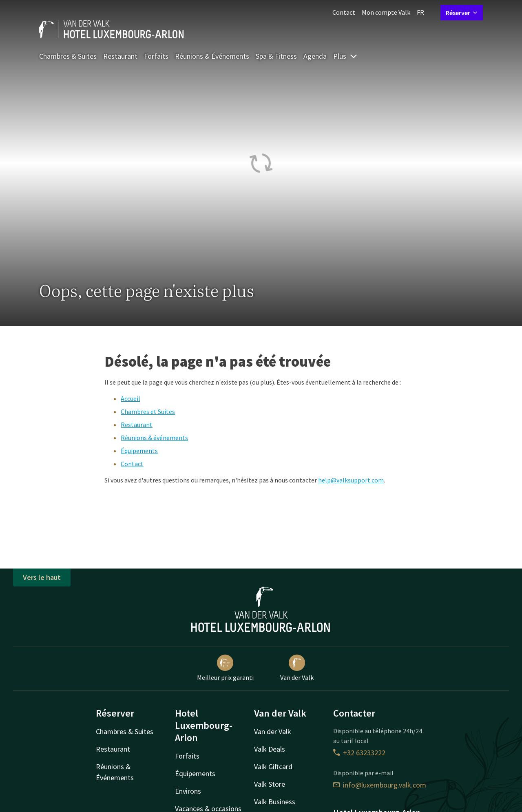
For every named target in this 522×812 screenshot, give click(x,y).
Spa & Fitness (276, 56)
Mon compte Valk (386, 12)
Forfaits (156, 56)
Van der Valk (297, 668)
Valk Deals (270, 749)
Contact (344, 12)
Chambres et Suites (148, 412)
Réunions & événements (154, 438)
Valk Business (275, 802)
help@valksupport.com (351, 480)
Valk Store (270, 784)
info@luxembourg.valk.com (380, 785)
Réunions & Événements (212, 56)
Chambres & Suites (68, 56)
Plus (345, 56)
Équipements (139, 451)
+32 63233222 (359, 753)
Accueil (130, 398)
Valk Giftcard (273, 767)
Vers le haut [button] (42, 577)
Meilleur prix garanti (225, 668)
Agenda (315, 56)
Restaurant (120, 56)
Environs (188, 791)
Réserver (462, 13)
